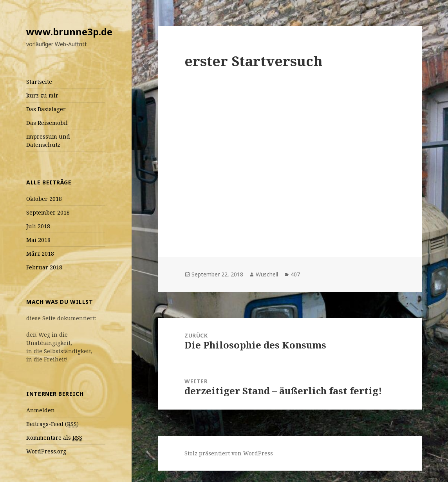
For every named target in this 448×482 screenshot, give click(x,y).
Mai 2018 (38, 240)
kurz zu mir (42, 95)
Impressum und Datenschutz (48, 141)
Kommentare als (54, 438)
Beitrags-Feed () (52, 424)
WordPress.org (46, 451)
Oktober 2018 (44, 199)
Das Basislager (46, 109)
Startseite (39, 82)
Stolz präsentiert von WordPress (229, 453)
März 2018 (40, 254)
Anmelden (41, 410)
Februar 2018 (44, 267)
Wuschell (267, 274)
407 (295, 274)
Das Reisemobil (47, 123)
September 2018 (48, 212)
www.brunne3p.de (69, 32)
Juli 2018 (38, 226)
